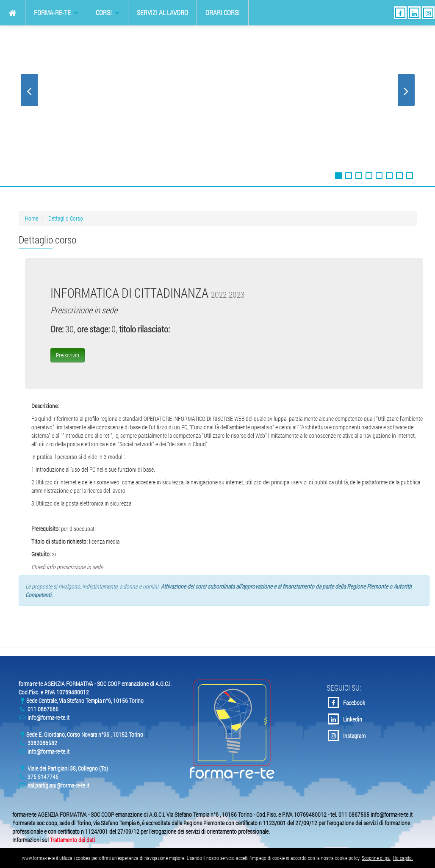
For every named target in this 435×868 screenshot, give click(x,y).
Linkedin (345, 719)
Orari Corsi (223, 12)
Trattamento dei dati (72, 840)
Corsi (108, 12)
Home (32, 218)
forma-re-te (56, 12)
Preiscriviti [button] (68, 355)
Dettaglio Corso (66, 218)
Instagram (347, 735)
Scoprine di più (376, 858)
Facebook (346, 702)
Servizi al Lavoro (162, 12)
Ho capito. (403, 858)
